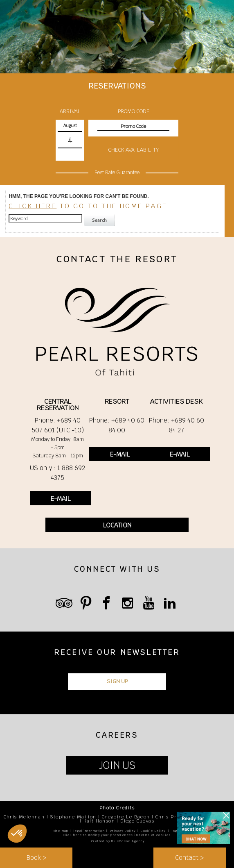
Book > (36, 858)
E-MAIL (61, 499)
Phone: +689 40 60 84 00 (117, 425)
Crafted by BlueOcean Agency (118, 841)
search (101, 220)
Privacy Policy (123, 831)
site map (61, 831)
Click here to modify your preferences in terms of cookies (117, 835)
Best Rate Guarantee (117, 173)
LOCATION (117, 525)
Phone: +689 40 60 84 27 (177, 425)
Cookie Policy (153, 831)
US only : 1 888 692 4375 (57, 473)
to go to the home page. (90, 206)
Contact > (189, 858)
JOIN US (117, 765)
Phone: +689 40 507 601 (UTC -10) (58, 425)
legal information (89, 831)
